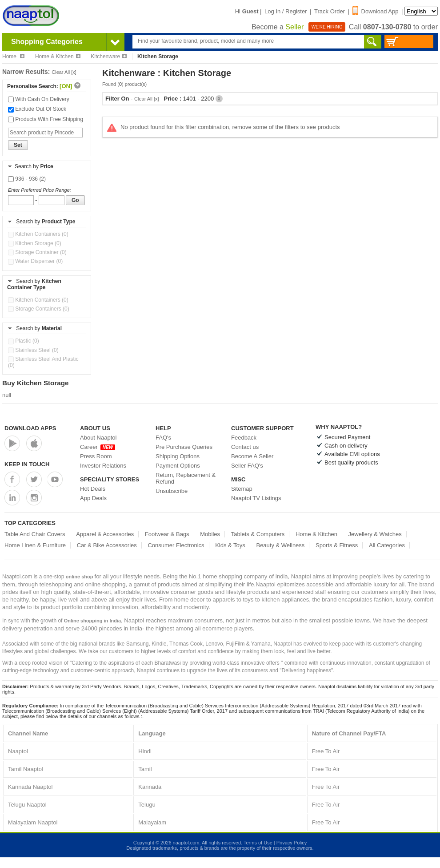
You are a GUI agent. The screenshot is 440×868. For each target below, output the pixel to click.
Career (98, 447)
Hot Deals (93, 489)
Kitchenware (109, 57)
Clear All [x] (64, 72)
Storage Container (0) (37, 252)
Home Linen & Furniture (35, 545)
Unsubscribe (172, 491)
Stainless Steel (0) (33, 350)
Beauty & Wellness (280, 545)
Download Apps (30, 428)
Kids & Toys (230, 545)
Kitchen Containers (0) (38, 234)
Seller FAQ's (247, 466)
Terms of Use (258, 843)
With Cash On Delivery (39, 99)
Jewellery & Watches (375, 534)
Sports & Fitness (337, 545)
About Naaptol (98, 438)
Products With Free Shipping (46, 119)
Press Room (96, 456)
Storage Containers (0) (39, 309)
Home (13, 57)
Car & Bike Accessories (107, 545)
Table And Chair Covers (35, 534)
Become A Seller (252, 456)
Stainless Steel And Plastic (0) (43, 362)
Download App (376, 11)
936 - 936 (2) (27, 179)
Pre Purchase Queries (184, 447)
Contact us (245, 447)
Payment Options (178, 466)
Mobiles (210, 534)
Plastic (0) (24, 341)
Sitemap (242, 489)
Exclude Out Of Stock (37, 109)
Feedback (244, 438)
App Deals (93, 498)
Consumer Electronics (176, 545)
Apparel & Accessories (105, 534)
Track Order (330, 11)
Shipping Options (178, 456)
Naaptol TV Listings (256, 498)
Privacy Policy (292, 843)
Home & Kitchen (58, 57)
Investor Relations (103, 466)
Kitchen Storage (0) (35, 243)
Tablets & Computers (258, 534)
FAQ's (163, 438)
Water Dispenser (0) (35, 261)
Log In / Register (286, 11)
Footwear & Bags (167, 534)
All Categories (387, 545)
